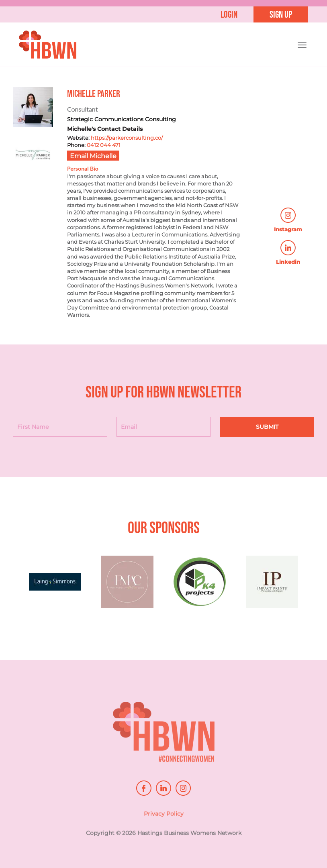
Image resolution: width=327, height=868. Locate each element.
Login (229, 15)
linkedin (163, 788)
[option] (56, 586)
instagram (183, 788)
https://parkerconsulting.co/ (127, 138)
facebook (144, 788)
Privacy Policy (164, 819)
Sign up (281, 15)
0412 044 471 (104, 145)
